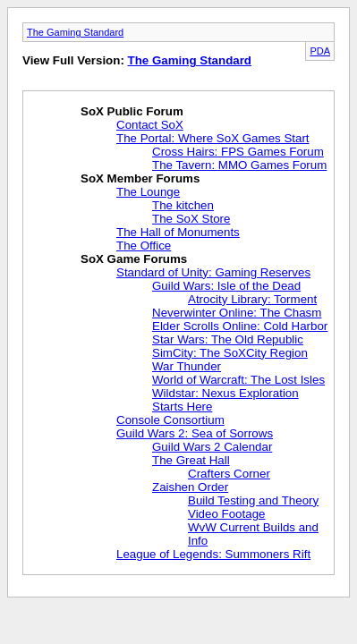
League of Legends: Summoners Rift (213, 554)
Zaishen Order (190, 487)
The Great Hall (191, 460)
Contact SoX (150, 125)
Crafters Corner (229, 474)
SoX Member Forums (140, 178)
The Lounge (148, 192)
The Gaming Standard (75, 32)
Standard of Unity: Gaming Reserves (213, 272)
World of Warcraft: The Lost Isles (238, 380)
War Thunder (187, 366)
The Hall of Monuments (178, 232)
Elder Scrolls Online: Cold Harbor (240, 326)
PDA (320, 51)
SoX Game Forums (134, 259)
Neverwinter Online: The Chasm (237, 313)
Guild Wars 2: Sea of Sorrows (195, 433)
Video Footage (226, 514)
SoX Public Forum (132, 111)
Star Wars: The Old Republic (228, 339)
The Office (144, 246)
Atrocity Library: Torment (252, 299)
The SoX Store (191, 219)
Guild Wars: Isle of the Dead (226, 286)
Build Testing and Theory (253, 500)
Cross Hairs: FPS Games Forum (238, 152)
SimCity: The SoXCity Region (230, 353)
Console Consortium (170, 420)
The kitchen (183, 205)
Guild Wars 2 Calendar (212, 447)
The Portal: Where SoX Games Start (213, 138)
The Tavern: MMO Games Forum (239, 165)
